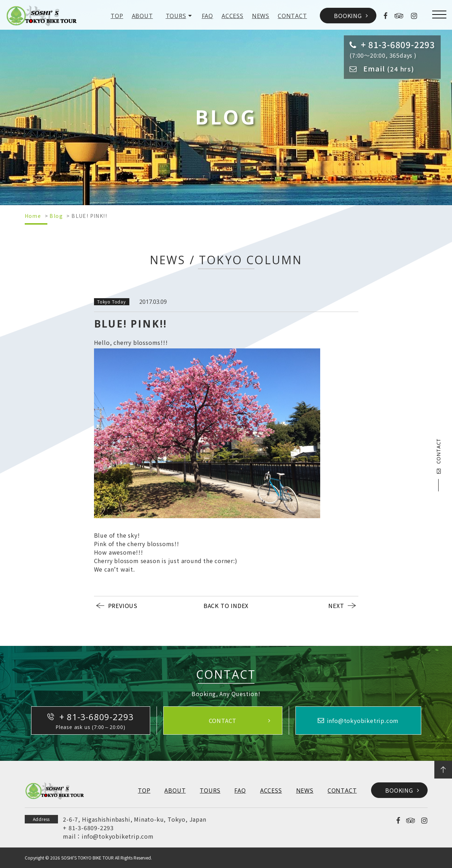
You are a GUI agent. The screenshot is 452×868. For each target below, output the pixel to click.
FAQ (207, 16)
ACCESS (233, 16)
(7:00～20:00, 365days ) (392, 49)
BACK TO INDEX (226, 606)
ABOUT (142, 16)
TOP (117, 16)
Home (33, 216)
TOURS (176, 16)
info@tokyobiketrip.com (118, 836)
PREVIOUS (123, 606)
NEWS (261, 16)
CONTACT (292, 16)
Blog (56, 216)
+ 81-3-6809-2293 (88, 828)
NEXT (336, 606)
